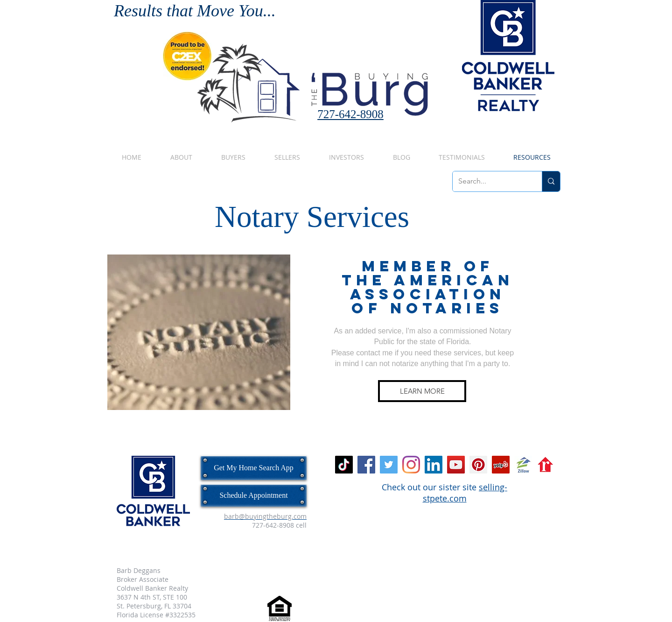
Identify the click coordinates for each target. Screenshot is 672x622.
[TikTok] (344, 465)
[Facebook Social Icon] (366, 465)
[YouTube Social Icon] (456, 465)
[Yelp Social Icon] (501, 465)
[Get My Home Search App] (254, 468)
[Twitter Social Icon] (389, 465)
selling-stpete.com (465, 493)
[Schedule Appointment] (254, 495)
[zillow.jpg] (523, 465)
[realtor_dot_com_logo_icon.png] (546, 465)
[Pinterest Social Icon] (478, 465)
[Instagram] (411, 465)
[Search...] (490, 181)
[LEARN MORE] (422, 391)
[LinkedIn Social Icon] (434, 465)
